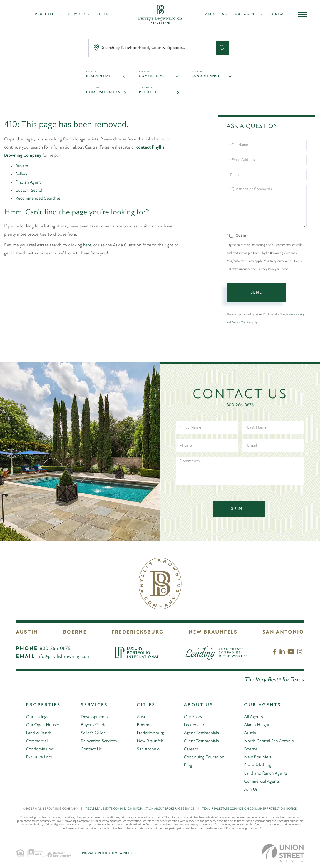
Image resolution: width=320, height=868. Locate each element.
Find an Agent (28, 182)
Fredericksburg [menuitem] (150, 733)
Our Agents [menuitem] (247, 14)
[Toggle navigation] (303, 14)
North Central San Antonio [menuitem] (269, 741)
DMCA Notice (125, 853)
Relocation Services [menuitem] (99, 741)
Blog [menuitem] (188, 765)
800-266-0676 (240, 405)
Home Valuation (103, 92)
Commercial (152, 76)
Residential (99, 76)
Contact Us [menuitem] (91, 749)
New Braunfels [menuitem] (150, 741)
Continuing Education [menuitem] (204, 757)
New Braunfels (213, 632)
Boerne (75, 632)
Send (257, 293)
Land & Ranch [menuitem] (39, 733)
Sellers (21, 174)
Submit (239, 509)
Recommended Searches (38, 199)
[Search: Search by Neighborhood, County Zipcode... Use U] (153, 48)
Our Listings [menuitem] (37, 717)
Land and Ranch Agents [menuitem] (266, 773)
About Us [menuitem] (215, 14)
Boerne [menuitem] (143, 725)
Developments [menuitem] (94, 717)
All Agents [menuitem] (253, 717)
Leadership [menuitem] (194, 725)
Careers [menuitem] (191, 749)
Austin (27, 632)
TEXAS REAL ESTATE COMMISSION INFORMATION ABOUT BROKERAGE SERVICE (144, 809)
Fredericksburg (138, 632)
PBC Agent (150, 92)
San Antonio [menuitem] (148, 749)
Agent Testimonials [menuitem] (201, 733)
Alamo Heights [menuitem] (258, 725)
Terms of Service (241, 322)
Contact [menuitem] (278, 14)
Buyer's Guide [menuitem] (93, 725)
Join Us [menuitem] (251, 790)
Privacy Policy (297, 314)
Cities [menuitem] (102, 14)
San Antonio (283, 632)
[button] (223, 48)
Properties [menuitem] (46, 14)
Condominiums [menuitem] (40, 749)
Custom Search (29, 191)
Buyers (22, 166)
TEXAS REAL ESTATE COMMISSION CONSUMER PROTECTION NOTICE (249, 809)
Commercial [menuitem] (37, 741)
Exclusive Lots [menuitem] (39, 757)
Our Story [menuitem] (193, 717)
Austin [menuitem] (143, 717)
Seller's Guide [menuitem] (93, 733)
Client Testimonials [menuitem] (201, 741)
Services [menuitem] (77, 14)
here (87, 245)
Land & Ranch (206, 76)
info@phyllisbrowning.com (63, 657)
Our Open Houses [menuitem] (43, 725)
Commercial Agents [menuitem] (262, 782)
